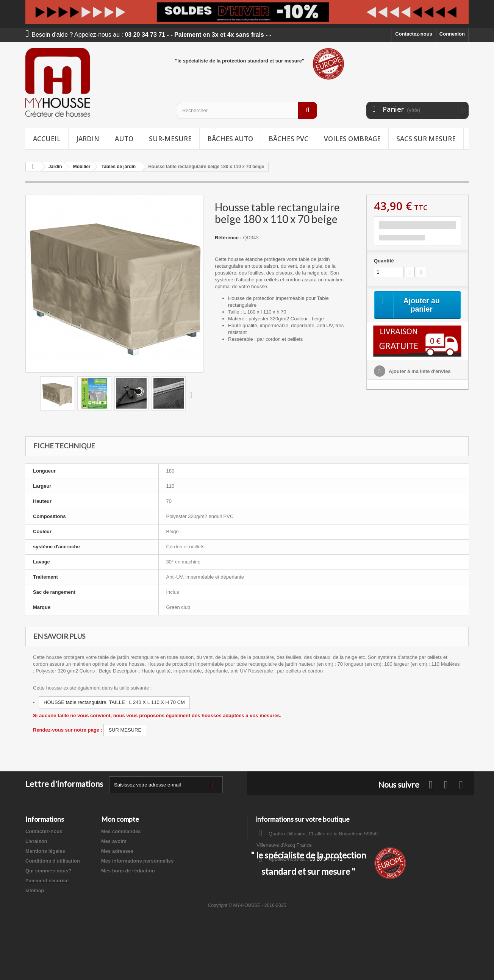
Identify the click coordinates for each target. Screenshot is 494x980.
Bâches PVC (288, 139)
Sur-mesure (170, 139)
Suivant (192, 395)
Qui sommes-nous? (48, 871)
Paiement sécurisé (47, 881)
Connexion (452, 34)
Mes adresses (117, 851)
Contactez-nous (414, 34)
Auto (124, 139)
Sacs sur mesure (426, 139)
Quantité (384, 261)
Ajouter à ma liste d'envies (419, 372)
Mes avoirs (114, 841)
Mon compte (120, 819)
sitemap (35, 890)
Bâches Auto (230, 139)
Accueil (47, 139)
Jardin (88, 139)
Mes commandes (121, 831)
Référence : (228, 238)
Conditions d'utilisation (53, 861)
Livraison (36, 841)
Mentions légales (45, 851)
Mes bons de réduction (128, 871)
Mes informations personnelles (137, 861)
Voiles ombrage (352, 139)
